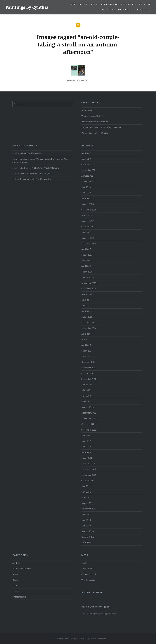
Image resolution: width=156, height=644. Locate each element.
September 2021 (89, 170)
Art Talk (16, 563)
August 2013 (87, 385)
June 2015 (86, 306)
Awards (16, 574)
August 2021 (87, 176)
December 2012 (89, 413)
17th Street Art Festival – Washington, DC (40, 168)
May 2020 (86, 193)
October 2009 (88, 537)
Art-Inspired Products (22, 568)
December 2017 (89, 243)
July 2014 (86, 334)
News (15, 586)
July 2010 (86, 514)
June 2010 (86, 520)
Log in (84, 563)
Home (73, 4)
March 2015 (87, 317)
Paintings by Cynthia (27, 7)
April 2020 (86, 198)
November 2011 (89, 475)
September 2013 (89, 379)
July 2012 (86, 435)
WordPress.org (88, 580)
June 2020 (86, 187)
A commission (88, 110)
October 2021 (88, 165)
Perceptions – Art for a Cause (95, 133)
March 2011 (87, 497)
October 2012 (88, 424)
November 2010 (89, 509)
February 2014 (88, 356)
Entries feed (87, 568)
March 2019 (87, 215)
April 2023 (86, 153)
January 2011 (87, 503)
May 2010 (86, 526)
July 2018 (86, 232)
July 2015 (86, 300)
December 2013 (89, 362)
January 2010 (87, 531)
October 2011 (88, 481)
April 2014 (86, 345)
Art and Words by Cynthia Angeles (36, 173)
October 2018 (88, 227)
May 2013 (86, 396)
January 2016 (87, 277)
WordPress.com (99, 638)
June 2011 (86, 486)
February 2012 (88, 464)
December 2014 (89, 322)
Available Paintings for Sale (119, 4)
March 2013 (87, 402)
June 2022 (86, 159)
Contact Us (108, 10)
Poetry (16, 591)
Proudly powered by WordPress (63, 638)
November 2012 (89, 418)
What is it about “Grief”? (92, 116)
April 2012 (86, 452)
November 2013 (89, 368)
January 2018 (87, 238)
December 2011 (89, 469)
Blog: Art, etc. (142, 10)
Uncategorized (19, 597)
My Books (124, 10)
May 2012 (86, 447)
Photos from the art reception (95, 122)
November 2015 (89, 283)
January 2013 (87, 407)
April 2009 (86, 543)
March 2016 (87, 272)
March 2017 (87, 255)
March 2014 (87, 351)
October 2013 (88, 373)
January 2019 (87, 221)
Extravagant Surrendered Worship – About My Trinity (37, 159)
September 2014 (89, 328)
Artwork (145, 4)
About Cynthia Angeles (31, 153)
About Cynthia (89, 4)
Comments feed (89, 574)
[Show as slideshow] (78, 81)
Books (15, 580)
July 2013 (86, 390)
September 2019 (89, 210)
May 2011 (86, 492)
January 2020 (87, 204)
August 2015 (87, 294)
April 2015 (86, 311)
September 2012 (89, 430)
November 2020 (89, 181)
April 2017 (86, 249)
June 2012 (86, 441)
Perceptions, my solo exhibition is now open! (101, 127)
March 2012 (87, 458)
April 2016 (86, 266)
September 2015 (89, 289)
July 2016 (86, 260)
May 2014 (86, 339)
